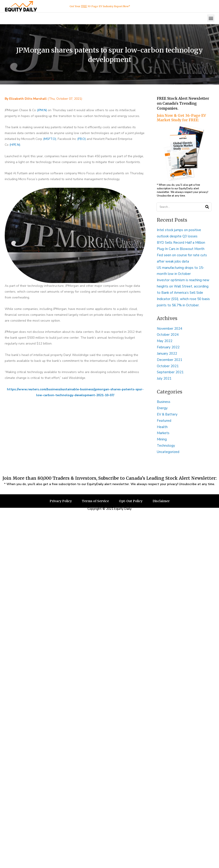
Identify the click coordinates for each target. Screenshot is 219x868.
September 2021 (170, 372)
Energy (162, 408)
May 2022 (165, 341)
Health (162, 427)
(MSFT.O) (50, 139)
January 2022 (167, 353)
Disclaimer (161, 501)
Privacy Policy (61, 501)
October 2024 (168, 335)
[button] (211, 18)
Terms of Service (95, 501)
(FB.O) (81, 139)
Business (164, 402)
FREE (84, 6)
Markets (163, 433)
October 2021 (168, 366)
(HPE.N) (15, 145)
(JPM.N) (42, 110)
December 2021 (170, 360)
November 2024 (170, 329)
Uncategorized (168, 452)
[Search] (207, 207)
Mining (162, 439)
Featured (164, 421)
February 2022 (168, 347)
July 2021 (164, 378)
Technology (166, 446)
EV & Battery (167, 414)
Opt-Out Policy (131, 501)
